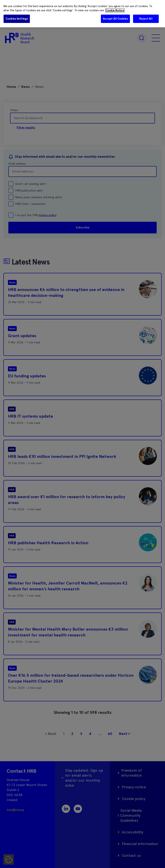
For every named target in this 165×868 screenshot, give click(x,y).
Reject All (146, 19)
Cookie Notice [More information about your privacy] (115, 10)
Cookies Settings (17, 19)
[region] (82, 14)
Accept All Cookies (115, 19)
